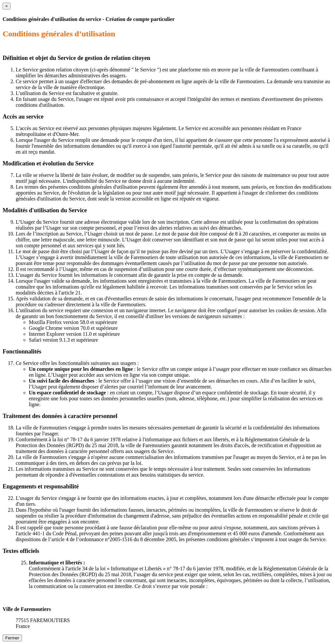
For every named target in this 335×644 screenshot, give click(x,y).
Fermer (12, 638)
